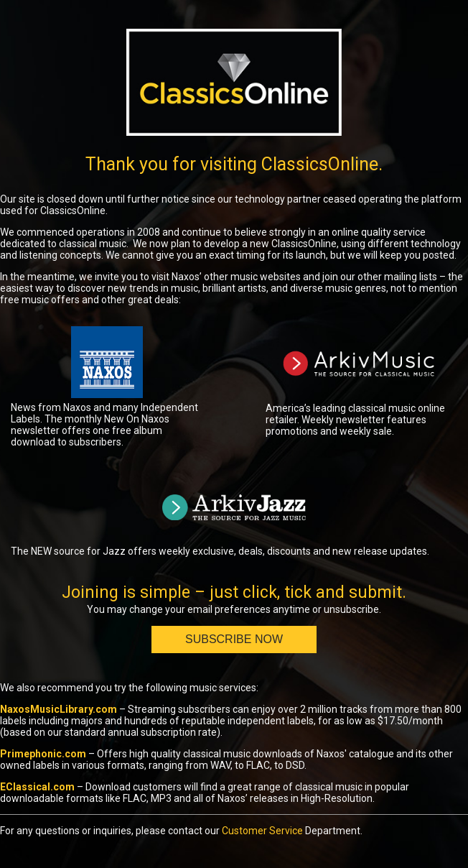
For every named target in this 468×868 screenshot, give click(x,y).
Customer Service (262, 831)
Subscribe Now (234, 639)
